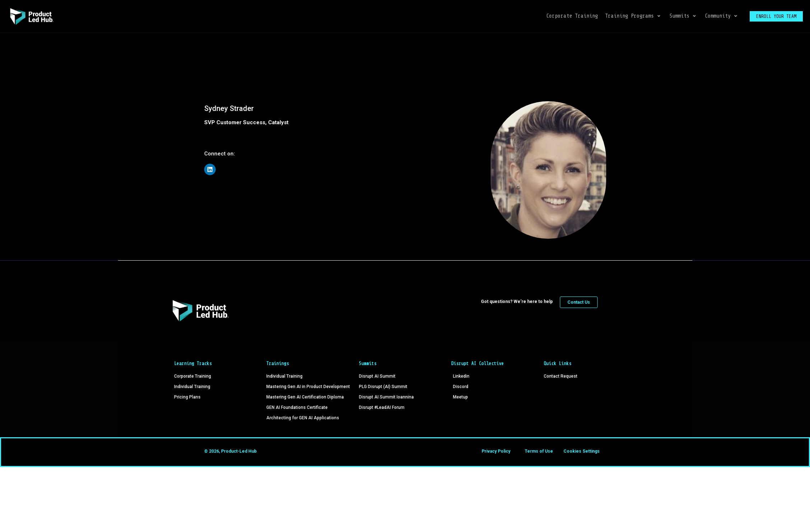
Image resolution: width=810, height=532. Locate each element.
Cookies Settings (582, 451)
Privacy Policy (496, 451)
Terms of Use (539, 451)
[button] (634, 16)
